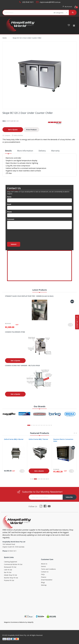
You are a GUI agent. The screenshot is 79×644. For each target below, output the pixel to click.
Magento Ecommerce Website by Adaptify (19, 622)
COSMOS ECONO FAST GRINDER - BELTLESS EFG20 (22, 365)
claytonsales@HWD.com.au (50, 2)
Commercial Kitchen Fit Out (13, 564)
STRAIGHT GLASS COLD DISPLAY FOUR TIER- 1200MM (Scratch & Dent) (29, 296)
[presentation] (23, 235)
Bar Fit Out (8, 572)
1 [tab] (31, 479)
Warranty (55, 151)
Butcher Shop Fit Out (11, 578)
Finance (44, 577)
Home (5, 38)
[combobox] (26, 13)
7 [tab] (43, 479)
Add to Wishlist (17, 136)
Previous (74, 434)
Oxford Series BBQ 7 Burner (63, 439)
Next (76, 434)
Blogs (43, 583)
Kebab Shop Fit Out (10, 575)
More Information (25, 151)
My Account (68, 7)
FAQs (43, 575)
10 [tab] (48, 479)
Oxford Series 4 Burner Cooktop (12, 440)
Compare (6, 136)
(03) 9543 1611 (28, 2)
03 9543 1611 (12, 551)
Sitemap (44, 585)
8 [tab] (45, 479)
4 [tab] (38, 479)
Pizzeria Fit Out (9, 580)
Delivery (42, 151)
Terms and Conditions (48, 569)
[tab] (8, 151)
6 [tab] (41, 479)
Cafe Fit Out (8, 570)
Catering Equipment (11, 562)
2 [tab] (34, 479)
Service (43, 567)
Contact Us (45, 572)
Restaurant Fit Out (10, 567)
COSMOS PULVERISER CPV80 (15, 332)
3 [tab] (37, 479)
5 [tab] (40, 479)
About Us (44, 564)
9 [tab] (46, 479)
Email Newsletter (47, 580)
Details (8, 151)
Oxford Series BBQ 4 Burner (38, 439)
